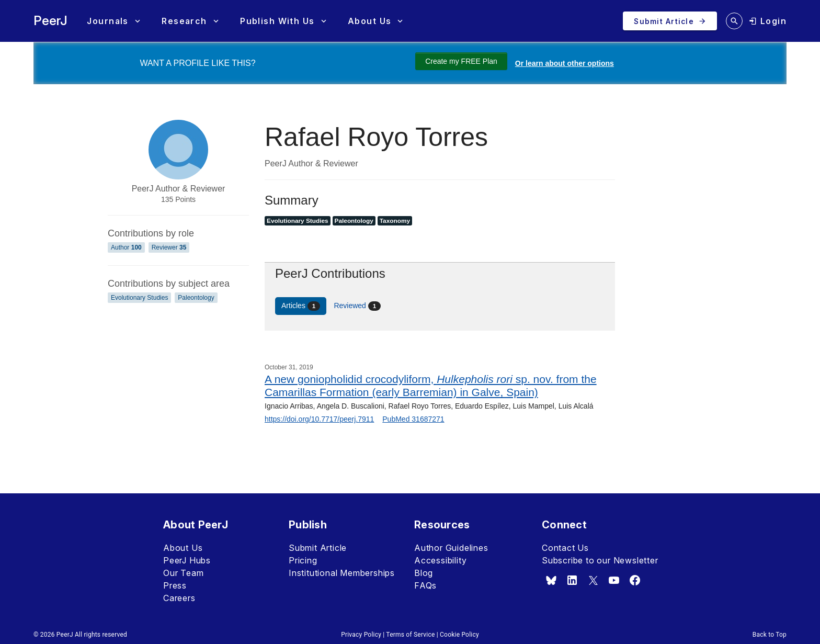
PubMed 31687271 (413, 419)
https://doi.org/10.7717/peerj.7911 (319, 419)
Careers (179, 598)
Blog (424, 573)
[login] (768, 21)
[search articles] (734, 21)
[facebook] (635, 580)
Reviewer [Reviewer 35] (169, 247)
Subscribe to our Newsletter (600, 560)
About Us (183, 548)
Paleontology (196, 298)
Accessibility (440, 560)
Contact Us (565, 548)
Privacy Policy (361, 635)
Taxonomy (395, 221)
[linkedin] (572, 580)
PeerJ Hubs (187, 560)
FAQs (425, 585)
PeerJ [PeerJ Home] (50, 21)
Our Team (183, 573)
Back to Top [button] (770, 635)
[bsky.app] (551, 580)
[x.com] (593, 580)
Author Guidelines (451, 548)
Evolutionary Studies (139, 298)
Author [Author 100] (126, 247)
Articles (301, 306)
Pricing (303, 560)
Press (175, 585)
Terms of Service (410, 635)
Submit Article (318, 548)
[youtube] (614, 580)
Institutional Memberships (342, 573)
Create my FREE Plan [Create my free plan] (461, 61)
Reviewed (357, 306)
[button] (113, 21)
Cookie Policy (459, 635)
